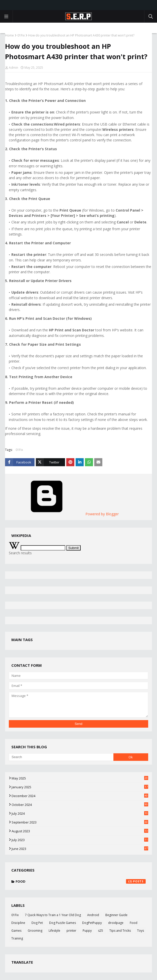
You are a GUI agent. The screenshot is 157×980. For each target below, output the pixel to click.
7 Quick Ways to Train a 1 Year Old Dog (53, 915)
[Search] (61, 757)
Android (93, 915)
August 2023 (80, 831)
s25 (101, 931)
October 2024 (80, 805)
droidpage (116, 923)
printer (71, 931)
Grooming (35, 931)
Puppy (87, 931)
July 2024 (80, 813)
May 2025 (80, 778)
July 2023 (80, 840)
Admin (13, 68)
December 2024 (80, 796)
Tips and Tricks (120, 931)
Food (81, 881)
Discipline (18, 923)
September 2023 (80, 822)
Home (9, 35)
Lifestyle (54, 931)
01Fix (21, 35)
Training (17, 938)
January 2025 (80, 787)
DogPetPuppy (92, 923)
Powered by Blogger (64, 514)
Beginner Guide (116, 915)
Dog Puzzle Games (62, 923)
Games (16, 931)
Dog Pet (37, 923)
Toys (140, 931)
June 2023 (80, 849)
